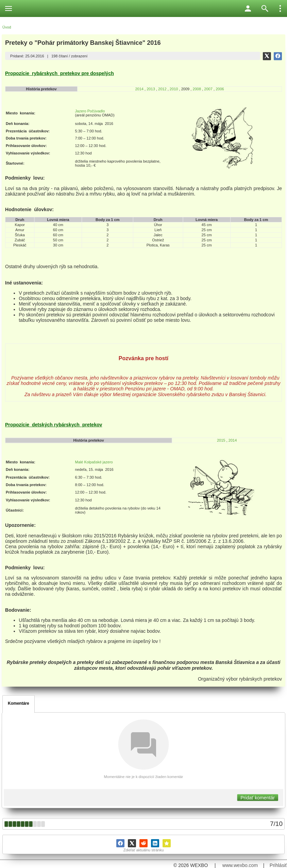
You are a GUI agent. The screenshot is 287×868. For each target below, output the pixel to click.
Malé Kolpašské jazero (94, 462)
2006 (220, 89)
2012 (162, 89)
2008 (197, 89)
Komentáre (19, 703)
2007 (208, 89)
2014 (139, 89)
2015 (221, 440)
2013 (151, 89)
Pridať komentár (258, 798)
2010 (174, 89)
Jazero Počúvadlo (90, 111)
